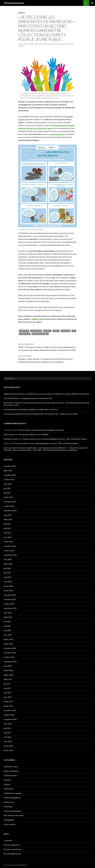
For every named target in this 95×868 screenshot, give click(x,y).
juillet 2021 (8, 519)
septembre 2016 (10, 719)
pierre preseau (9, 434)
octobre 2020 (9, 551)
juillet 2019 (8, 617)
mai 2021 (7, 528)
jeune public (25, 334)
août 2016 (8, 724)
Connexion (8, 840)
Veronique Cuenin (11, 439)
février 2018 (8, 670)
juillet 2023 (8, 471)
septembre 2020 (10, 555)
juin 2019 (7, 622)
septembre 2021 (10, 511)
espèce (56, 331)
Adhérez (36, 319)
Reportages (8, 807)
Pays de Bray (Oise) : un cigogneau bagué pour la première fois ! (28, 398)
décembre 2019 (10, 595)
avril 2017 (7, 693)
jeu (74, 331)
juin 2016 (7, 728)
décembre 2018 (10, 648)
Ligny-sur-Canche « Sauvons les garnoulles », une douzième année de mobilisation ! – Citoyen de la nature (44, 448)
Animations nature (11, 767)
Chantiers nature (10, 775)
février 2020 (8, 586)
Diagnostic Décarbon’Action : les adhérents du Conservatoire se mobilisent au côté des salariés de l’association (47, 394)
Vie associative (10, 824)
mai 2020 (7, 573)
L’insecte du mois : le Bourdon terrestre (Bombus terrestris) (41, 430)
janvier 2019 (8, 644)
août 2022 (8, 484)
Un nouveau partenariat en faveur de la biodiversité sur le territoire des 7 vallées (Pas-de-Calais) (41, 414)
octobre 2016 (9, 715)
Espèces (21, 13)
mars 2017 (8, 697)
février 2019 (8, 639)
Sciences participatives (13, 811)
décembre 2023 (10, 466)
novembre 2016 (10, 710)
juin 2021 (7, 524)
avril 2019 (7, 630)
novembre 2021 (10, 502)
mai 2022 (7, 493)
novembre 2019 (10, 599)
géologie (66, 331)
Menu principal (92, 3)
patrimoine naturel (40, 334)
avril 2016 (7, 737)
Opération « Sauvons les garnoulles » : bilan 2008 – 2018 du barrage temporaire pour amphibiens (41, 450)
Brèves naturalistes (11, 771)
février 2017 (8, 702)
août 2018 (8, 666)
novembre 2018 (10, 653)
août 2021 (8, 515)
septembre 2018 (10, 662)
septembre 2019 (10, 608)
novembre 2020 (10, 546)
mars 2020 (8, 582)
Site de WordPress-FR (12, 854)
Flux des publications (12, 845)
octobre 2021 (9, 506)
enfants (47, 331)
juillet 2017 (8, 679)
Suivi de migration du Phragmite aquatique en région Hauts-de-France (31, 409)
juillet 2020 (8, 564)
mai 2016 (7, 733)
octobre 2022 (9, 479)
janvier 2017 (8, 706)
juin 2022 (7, 488)
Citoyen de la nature (14, 3)
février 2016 (8, 746)
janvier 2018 (8, 675)
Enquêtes (7, 780)
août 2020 (8, 559)
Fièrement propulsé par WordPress (15, 865)
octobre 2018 (9, 657)
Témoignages (9, 820)
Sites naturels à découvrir (14, 815)
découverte (36, 331)
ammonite (24, 331)
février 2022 (8, 497)
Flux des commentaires (13, 849)
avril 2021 (7, 533)
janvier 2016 (8, 750)
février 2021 (8, 542)
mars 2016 (8, 741)
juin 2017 (7, 684)
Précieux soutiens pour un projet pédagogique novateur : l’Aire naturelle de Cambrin (55, 439)
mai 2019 (7, 626)
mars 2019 (8, 635)
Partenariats (9, 789)
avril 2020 (7, 577)
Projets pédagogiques (12, 798)
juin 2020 (7, 568)
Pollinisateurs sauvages (13, 793)
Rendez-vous (9, 802)
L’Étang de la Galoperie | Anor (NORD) (34, 434)
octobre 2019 (9, 604)
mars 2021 (8, 537)
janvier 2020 (8, 590)
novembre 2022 (10, 475)
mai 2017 (7, 688)
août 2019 (8, 613)
